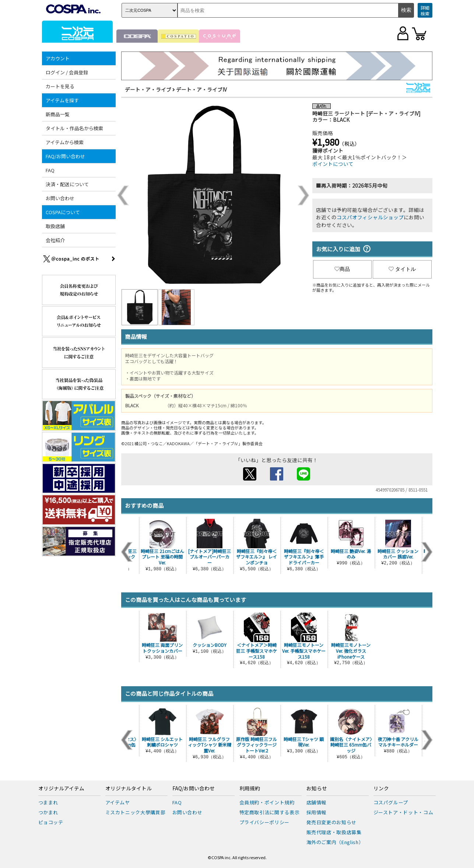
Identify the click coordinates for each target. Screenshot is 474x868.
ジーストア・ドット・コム (403, 812)
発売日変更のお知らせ (332, 822)
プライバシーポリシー (265, 822)
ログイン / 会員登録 (67, 72)
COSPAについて (63, 212)
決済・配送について (67, 184)
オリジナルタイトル (129, 789)
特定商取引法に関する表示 (270, 812)
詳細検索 (425, 10)
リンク (381, 789)
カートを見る (60, 86)
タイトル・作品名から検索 (74, 128)
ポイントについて (333, 164)
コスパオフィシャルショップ (370, 217)
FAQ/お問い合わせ (65, 156)
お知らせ (317, 789)
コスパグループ (391, 802)
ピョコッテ (51, 822)
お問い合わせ (60, 198)
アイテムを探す (62, 100)
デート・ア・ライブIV (201, 89)
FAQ (50, 170)
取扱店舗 (55, 226)
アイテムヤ (118, 802)
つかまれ (48, 812)
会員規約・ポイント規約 (267, 802)
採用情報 (317, 812)
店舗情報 (317, 802)
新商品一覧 (58, 114)
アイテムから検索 (65, 142)
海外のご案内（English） (335, 842)
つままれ (48, 802)
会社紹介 (55, 240)
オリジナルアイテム (61, 789)
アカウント (58, 58)
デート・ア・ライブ (148, 89)
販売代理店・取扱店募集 (334, 832)
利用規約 (250, 789)
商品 (342, 269)
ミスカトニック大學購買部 (136, 812)
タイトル (402, 269)
